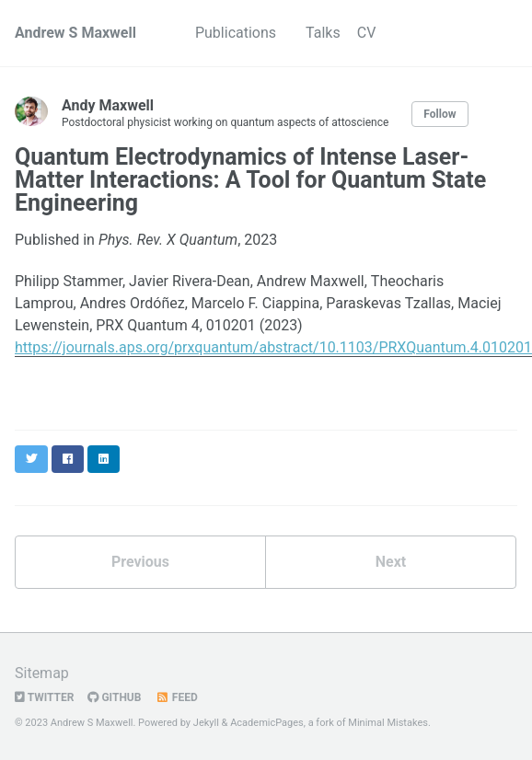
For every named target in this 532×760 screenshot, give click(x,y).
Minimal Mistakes (388, 723)
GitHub (114, 697)
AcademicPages (267, 723)
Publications (236, 33)
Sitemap (42, 673)
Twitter (44, 697)
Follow (439, 114)
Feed (176, 697)
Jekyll (206, 723)
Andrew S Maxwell (75, 33)
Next (391, 562)
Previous (140, 562)
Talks (323, 33)
